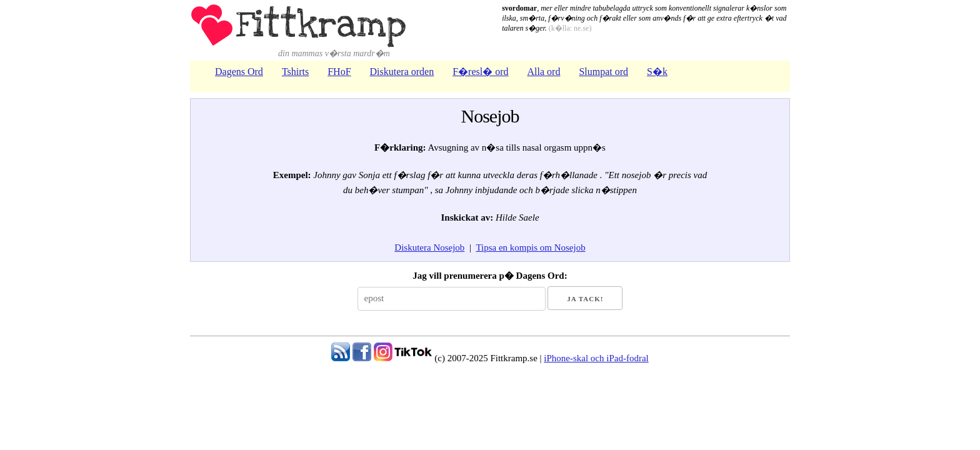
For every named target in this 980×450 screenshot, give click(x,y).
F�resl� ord (480, 72)
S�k (657, 72)
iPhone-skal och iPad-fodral (596, 358)
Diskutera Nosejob (429, 247)
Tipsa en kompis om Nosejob (530, 247)
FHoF (339, 72)
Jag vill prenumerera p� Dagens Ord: (490, 276)
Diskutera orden (402, 72)
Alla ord (544, 72)
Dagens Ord (239, 72)
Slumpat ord (603, 72)
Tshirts (295, 72)
